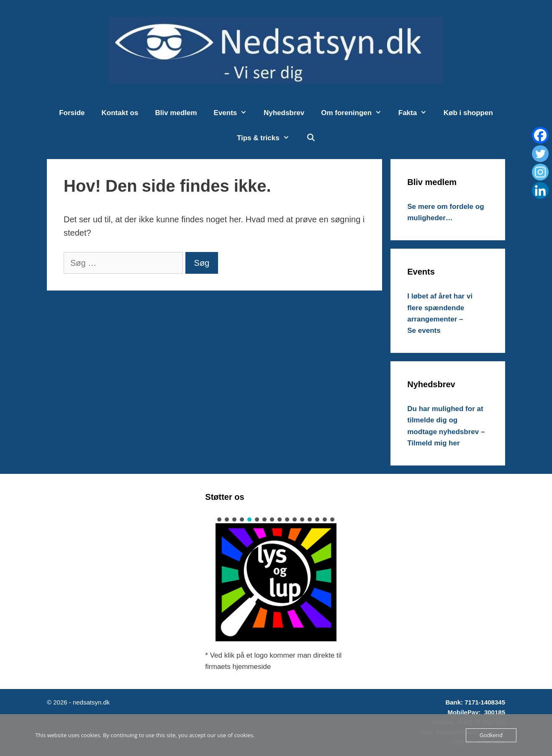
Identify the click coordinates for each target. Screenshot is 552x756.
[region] (276, 579)
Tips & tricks (267, 138)
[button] (219, 519)
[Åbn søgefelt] (311, 138)
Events (235, 113)
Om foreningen (356, 113)
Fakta (417, 113)
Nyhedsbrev (284, 113)
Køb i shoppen (468, 113)
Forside (72, 113)
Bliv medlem (176, 113)
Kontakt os (120, 113)
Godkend (491, 735)
